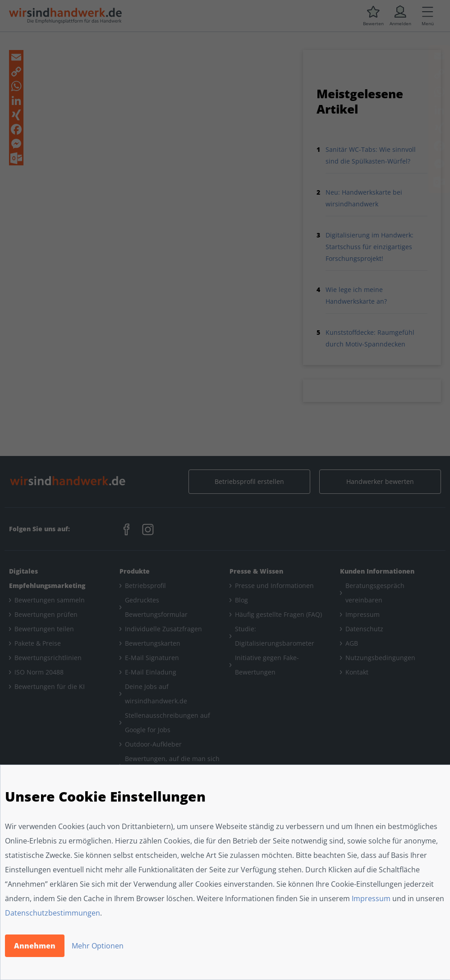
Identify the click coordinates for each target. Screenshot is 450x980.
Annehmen (35, 946)
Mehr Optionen (98, 946)
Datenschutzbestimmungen (53, 913)
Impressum (371, 898)
